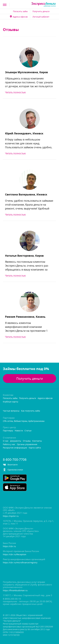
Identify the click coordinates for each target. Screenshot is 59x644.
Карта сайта (35, 448)
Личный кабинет (41, 17)
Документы (16, 441)
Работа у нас (9, 444)
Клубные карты (11, 402)
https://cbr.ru (9, 546)
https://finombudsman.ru (15, 591)
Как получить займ (31, 411)
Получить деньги (41, 11)
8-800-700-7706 (15, 460)
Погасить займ (20, 11)
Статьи (28, 431)
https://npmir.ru (11, 516)
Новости (19, 431)
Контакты (37, 441)
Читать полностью (15, 92)
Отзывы (27, 441)
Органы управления (27, 444)
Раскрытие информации (15, 448)
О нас (6, 441)
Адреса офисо (19, 17)
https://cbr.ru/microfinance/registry (20, 563)
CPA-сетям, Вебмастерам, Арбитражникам (24, 421)
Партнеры (8, 431)
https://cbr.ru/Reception (15, 555)
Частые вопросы (11, 411)
